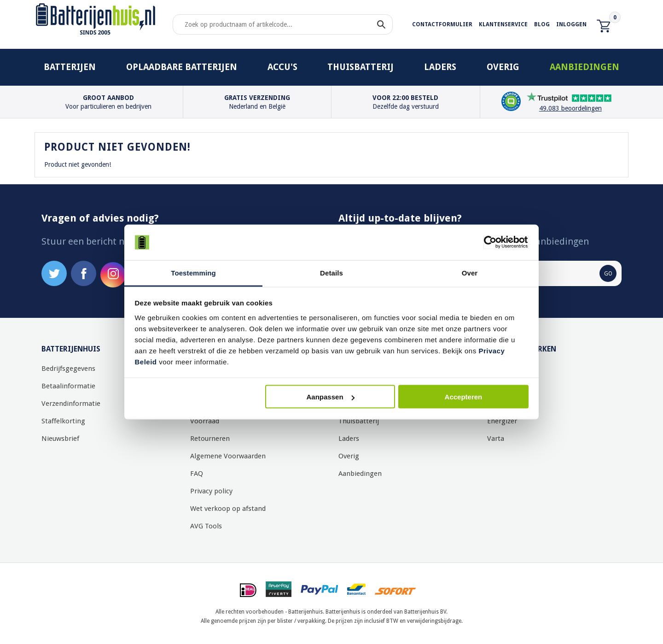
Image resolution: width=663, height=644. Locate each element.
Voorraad (205, 421)
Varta (496, 439)
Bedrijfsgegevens (68, 369)
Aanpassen (331, 397)
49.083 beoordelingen (570, 108)
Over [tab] (470, 272)
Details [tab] (331, 272)
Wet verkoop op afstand (228, 509)
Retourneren (210, 439)
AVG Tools (206, 526)
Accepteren (464, 397)
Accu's (282, 67)
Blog (542, 24)
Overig (503, 67)
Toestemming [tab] (193, 272)
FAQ (197, 474)
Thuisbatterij (361, 67)
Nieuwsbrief (60, 439)
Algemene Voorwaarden (228, 456)
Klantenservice (503, 24)
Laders (440, 67)
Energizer (502, 421)
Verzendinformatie (71, 404)
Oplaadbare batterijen (182, 67)
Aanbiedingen (584, 67)
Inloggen (571, 24)
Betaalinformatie (68, 386)
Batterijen (70, 67)
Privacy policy (211, 491)
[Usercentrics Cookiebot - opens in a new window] (488, 242)
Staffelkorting (63, 421)
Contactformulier (442, 24)
